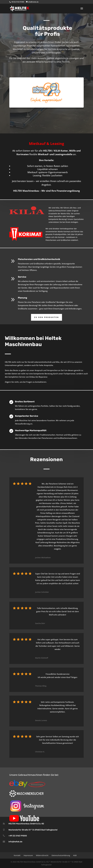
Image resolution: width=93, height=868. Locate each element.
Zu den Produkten (46, 317)
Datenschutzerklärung (61, 855)
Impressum (28, 855)
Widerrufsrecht (42, 855)
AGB (75, 855)
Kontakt (17, 855)
